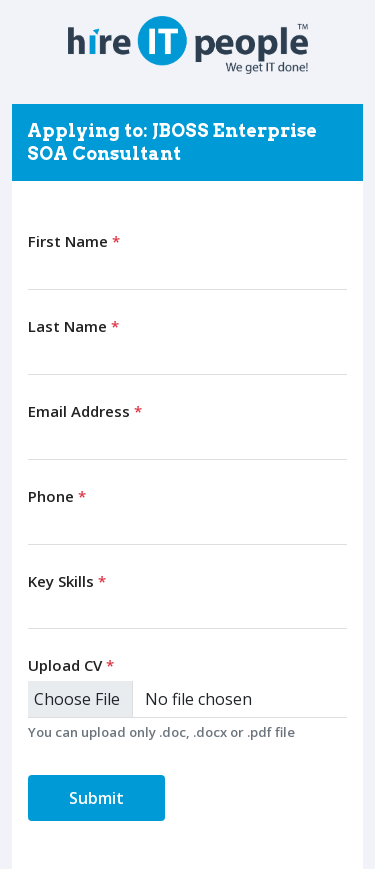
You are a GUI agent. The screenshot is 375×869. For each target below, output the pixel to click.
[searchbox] (38, 610)
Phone (57, 496)
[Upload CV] (187, 699)
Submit (96, 798)
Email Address (85, 411)
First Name (74, 241)
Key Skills (67, 581)
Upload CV (71, 665)
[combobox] (187, 611)
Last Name (73, 326)
